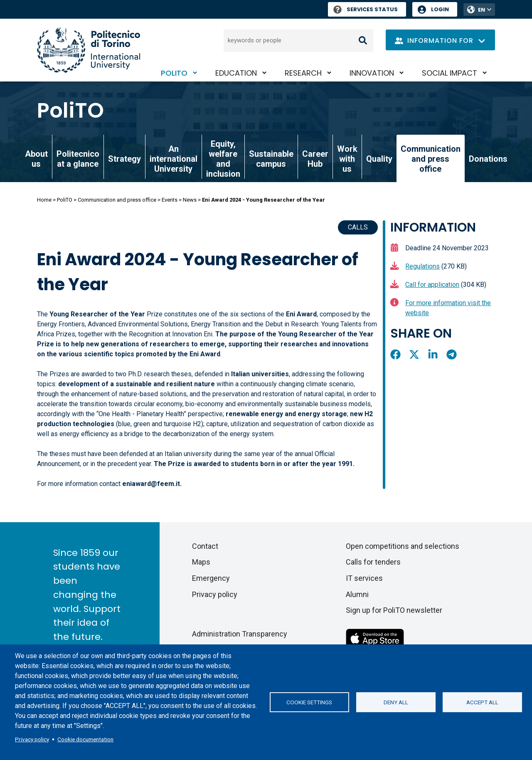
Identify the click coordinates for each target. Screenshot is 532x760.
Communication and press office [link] (431, 159)
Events (170, 200)
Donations (488, 159)
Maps (201, 562)
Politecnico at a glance (78, 159)
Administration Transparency (240, 634)
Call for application (432, 285)
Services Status (366, 9)
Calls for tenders (373, 562)
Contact (205, 546)
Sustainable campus (271, 159)
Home (44, 200)
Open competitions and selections (403, 546)
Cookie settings (309, 702)
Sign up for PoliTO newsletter (394, 610)
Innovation (372, 73)
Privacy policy (32, 739)
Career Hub (315, 159)
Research (303, 73)
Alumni (357, 594)
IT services (364, 578)
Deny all (396, 702)
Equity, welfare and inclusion (223, 159)
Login (440, 9)
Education (236, 73)
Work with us (347, 159)
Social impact (449, 73)
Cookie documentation (85, 739)
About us (36, 159)
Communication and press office (117, 200)
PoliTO (174, 73)
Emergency (211, 578)
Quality (379, 159)
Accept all (482, 702)
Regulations (422, 266)
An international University (174, 159)
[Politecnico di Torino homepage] (89, 50)
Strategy (124, 159)
